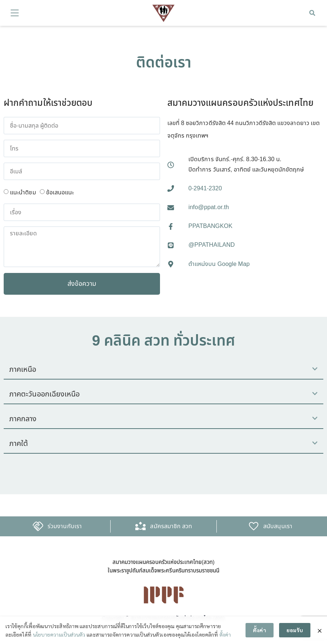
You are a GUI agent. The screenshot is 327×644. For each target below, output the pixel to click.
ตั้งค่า (225, 634)
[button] (312, 13)
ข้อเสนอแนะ (60, 193)
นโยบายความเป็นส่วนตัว (59, 634)
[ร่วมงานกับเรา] (38, 526)
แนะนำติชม (23, 193)
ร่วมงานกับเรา (65, 526)
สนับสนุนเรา (278, 526)
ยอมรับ (295, 630)
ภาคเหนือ (23, 370)
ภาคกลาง (23, 419)
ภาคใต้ (19, 444)
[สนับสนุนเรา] (254, 526)
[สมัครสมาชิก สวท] (140, 526)
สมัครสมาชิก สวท (171, 526)
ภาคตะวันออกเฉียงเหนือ (44, 394)
